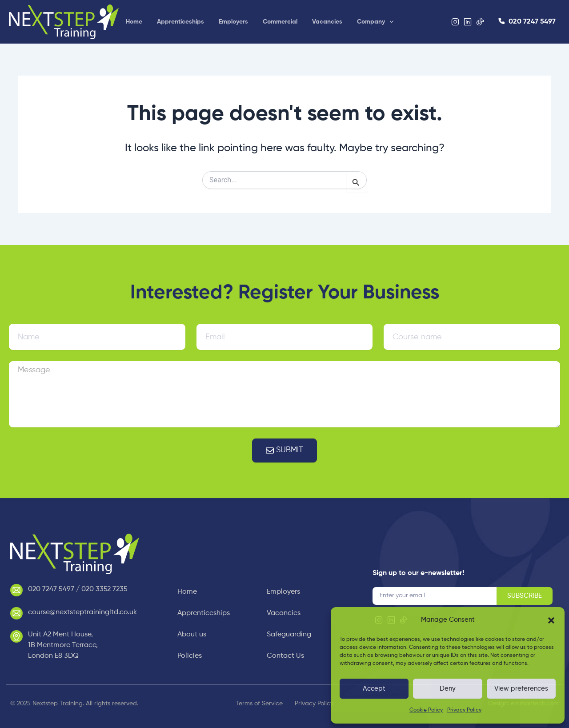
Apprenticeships (180, 22)
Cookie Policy (426, 710)
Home (134, 22)
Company (375, 22)
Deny (448, 689)
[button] (551, 620)
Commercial (280, 22)
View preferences (521, 689)
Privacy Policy (464, 710)
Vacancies (327, 22)
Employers (233, 22)
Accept (374, 689)
